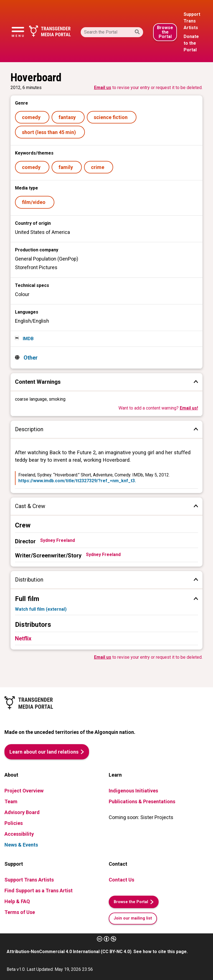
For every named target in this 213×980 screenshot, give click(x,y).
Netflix (23, 638)
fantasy (68, 117)
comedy (32, 117)
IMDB (28, 339)
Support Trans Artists (29, 880)
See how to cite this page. (161, 952)
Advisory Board (22, 812)
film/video (35, 202)
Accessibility (19, 834)
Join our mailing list (133, 918)
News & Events (21, 845)
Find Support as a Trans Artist (39, 891)
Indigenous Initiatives (133, 791)
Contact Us (121, 880)
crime (99, 167)
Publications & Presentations (142, 801)
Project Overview (24, 791)
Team (11, 801)
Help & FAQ (17, 901)
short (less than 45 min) (50, 132)
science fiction (112, 117)
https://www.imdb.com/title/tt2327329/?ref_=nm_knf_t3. (77, 481)
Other (30, 358)
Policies (14, 823)
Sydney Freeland (58, 540)
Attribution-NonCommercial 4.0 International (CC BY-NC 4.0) (69, 952)
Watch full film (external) (41, 609)
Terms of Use (20, 912)
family (67, 167)
